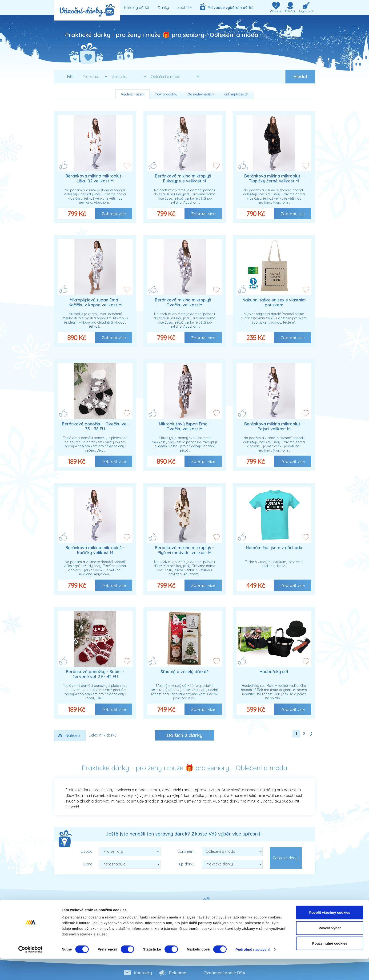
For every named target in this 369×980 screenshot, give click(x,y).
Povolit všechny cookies (330, 934)
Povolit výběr (330, 949)
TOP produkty (166, 94)
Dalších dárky (185, 735)
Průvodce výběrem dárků (227, 7)
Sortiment (186, 851)
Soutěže (184, 8)
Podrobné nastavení (253, 971)
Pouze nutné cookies (330, 965)
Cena (88, 864)
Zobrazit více (114, 214)
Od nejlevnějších (201, 94)
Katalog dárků (136, 8)
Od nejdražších (236, 94)
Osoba (86, 851)
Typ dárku (186, 864)
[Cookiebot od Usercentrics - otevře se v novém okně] (30, 971)
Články (163, 8)
